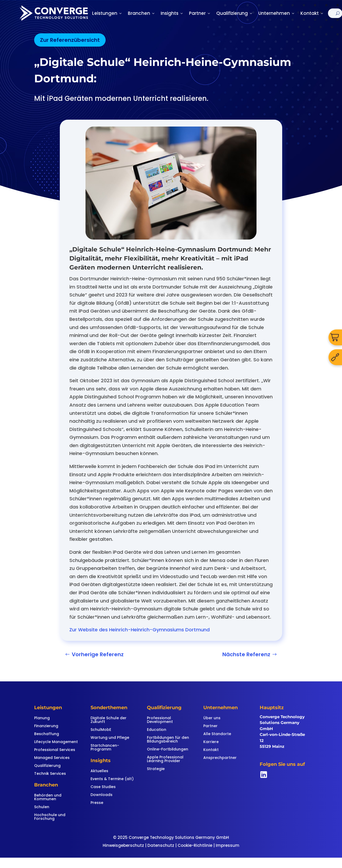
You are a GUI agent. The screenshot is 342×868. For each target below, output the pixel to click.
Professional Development (160, 720)
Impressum (228, 845)
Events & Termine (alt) (112, 779)
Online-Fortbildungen (168, 750)
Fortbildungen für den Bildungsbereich (168, 740)
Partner (200, 13)
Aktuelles (99, 771)
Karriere (211, 742)
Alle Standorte (217, 734)
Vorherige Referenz (98, 654)
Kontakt (312, 13)
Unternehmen (277, 13)
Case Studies (103, 787)
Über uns (212, 718)
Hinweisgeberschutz (123, 845)
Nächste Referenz (246, 654)
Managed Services (52, 758)
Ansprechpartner (220, 758)
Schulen (42, 807)
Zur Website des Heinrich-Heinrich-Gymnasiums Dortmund (139, 630)
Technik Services (50, 774)
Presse (97, 803)
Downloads (102, 795)
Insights (172, 13)
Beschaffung (47, 734)
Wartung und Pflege (110, 738)
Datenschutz (161, 845)
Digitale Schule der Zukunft (109, 720)
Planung (42, 718)
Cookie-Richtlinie (195, 845)
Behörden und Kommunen (48, 797)
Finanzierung (46, 726)
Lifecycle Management (56, 742)
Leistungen (107, 13)
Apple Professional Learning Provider (165, 759)
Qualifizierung (235, 13)
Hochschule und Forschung (50, 817)
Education (157, 730)
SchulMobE (101, 730)
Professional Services (55, 750)
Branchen (142, 13)
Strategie (156, 769)
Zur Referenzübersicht (70, 40)
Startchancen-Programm (105, 748)
